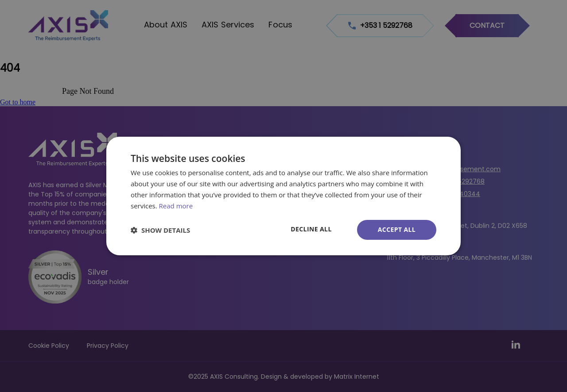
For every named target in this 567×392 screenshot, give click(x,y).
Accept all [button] (397, 229)
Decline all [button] (311, 229)
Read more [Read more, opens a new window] (176, 206)
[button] (160, 230)
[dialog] (283, 196)
